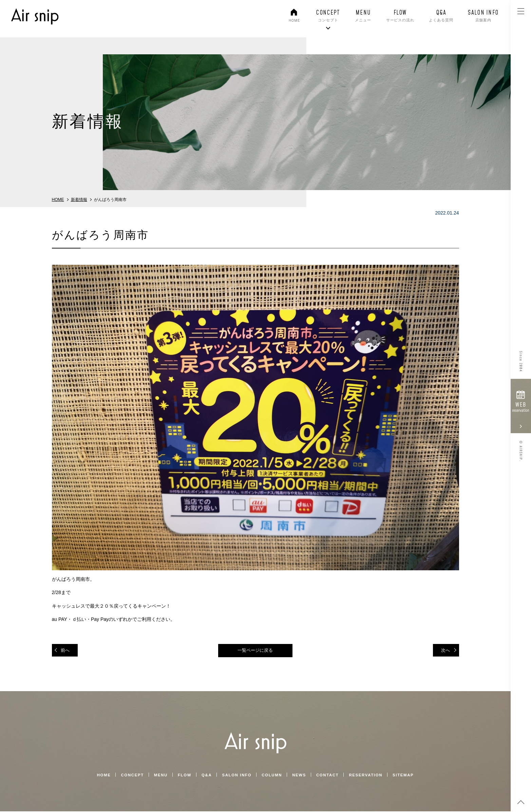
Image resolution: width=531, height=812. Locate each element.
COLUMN (272, 776)
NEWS (300, 776)
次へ (445, 650)
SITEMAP (409, 776)
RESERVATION (370, 776)
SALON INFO (236, 776)
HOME (98, 776)
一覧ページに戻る (255, 651)
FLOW (182, 776)
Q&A (205, 776)
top (521, 802)
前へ (66, 650)
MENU (157, 776)
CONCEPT (127, 776)
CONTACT (330, 776)
